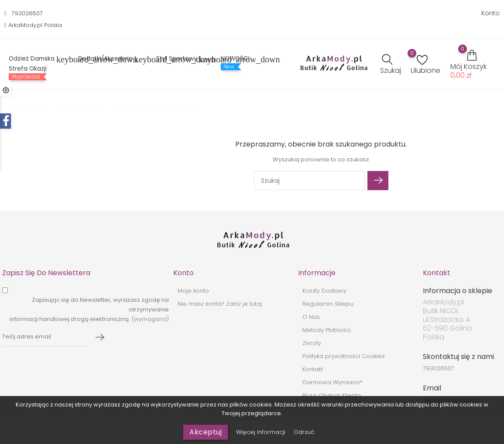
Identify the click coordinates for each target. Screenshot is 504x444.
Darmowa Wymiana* (332, 382)
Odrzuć (304, 432)
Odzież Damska (37, 60)
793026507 (27, 13)
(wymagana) (89, 309)
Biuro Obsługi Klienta (332, 395)
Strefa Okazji (28, 69)
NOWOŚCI (235, 59)
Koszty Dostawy (324, 291)
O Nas (311, 317)
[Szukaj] (310, 181)
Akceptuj (206, 432)
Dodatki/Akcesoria (111, 60)
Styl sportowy (182, 60)
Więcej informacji (262, 432)
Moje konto (193, 291)
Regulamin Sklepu (328, 304)
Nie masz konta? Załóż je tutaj (220, 304)
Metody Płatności (327, 330)
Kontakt (313, 369)
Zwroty (312, 343)
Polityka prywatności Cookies (344, 356)
